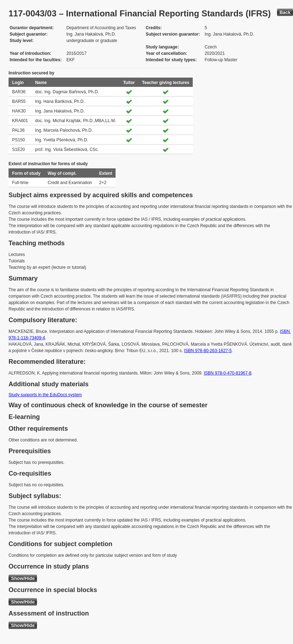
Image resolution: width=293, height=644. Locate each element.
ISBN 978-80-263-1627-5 (208, 351)
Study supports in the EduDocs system (45, 395)
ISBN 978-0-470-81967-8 (228, 373)
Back (285, 12)
